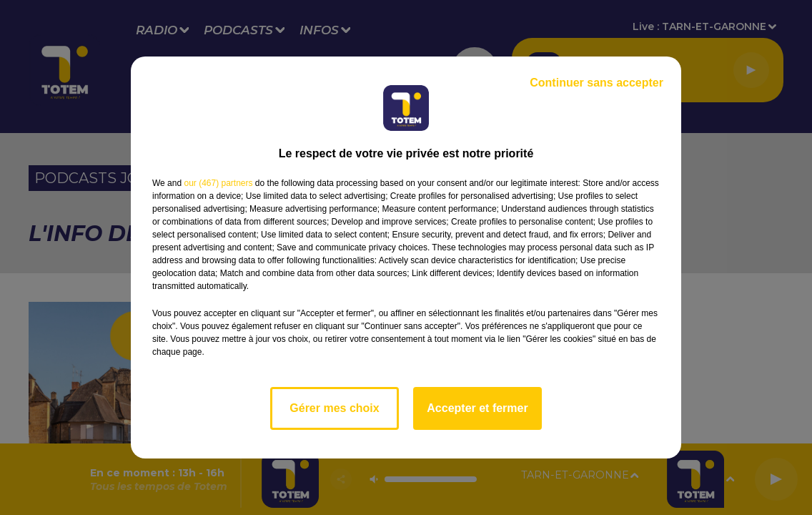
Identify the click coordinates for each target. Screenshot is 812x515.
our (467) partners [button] (218, 183)
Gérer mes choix (334, 408)
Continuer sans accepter (596, 83)
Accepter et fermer (477, 408)
